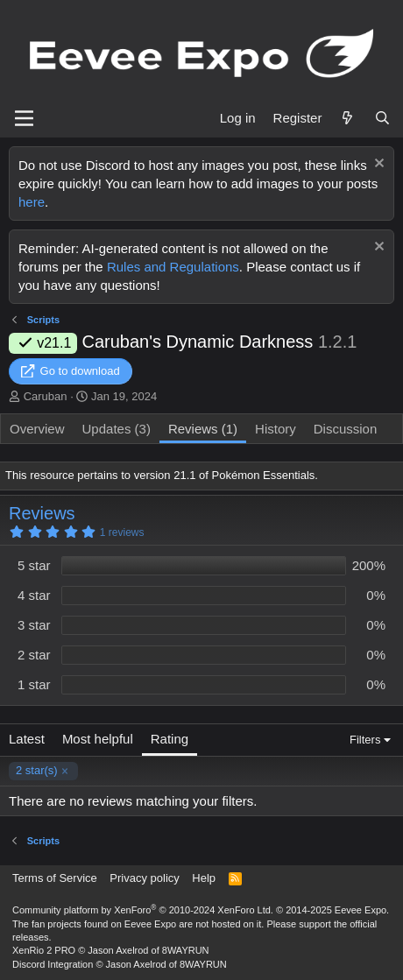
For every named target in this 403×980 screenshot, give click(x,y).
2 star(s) (37, 770)
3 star (34, 625)
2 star (34, 655)
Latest (27, 739)
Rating (170, 739)
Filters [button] (365, 740)
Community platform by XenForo (143, 910)
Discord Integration (53, 964)
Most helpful (98, 739)
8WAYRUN (186, 950)
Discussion (346, 429)
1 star (34, 684)
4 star (34, 595)
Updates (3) (117, 429)
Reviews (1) (203, 429)
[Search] (382, 118)
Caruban (46, 396)
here (32, 202)
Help (204, 878)
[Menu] (24, 118)
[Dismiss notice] (377, 165)
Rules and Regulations (173, 267)
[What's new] (347, 118)
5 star (34, 565)
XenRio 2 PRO (44, 950)
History (276, 429)
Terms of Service (55, 878)
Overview (37, 429)
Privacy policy (144, 878)
